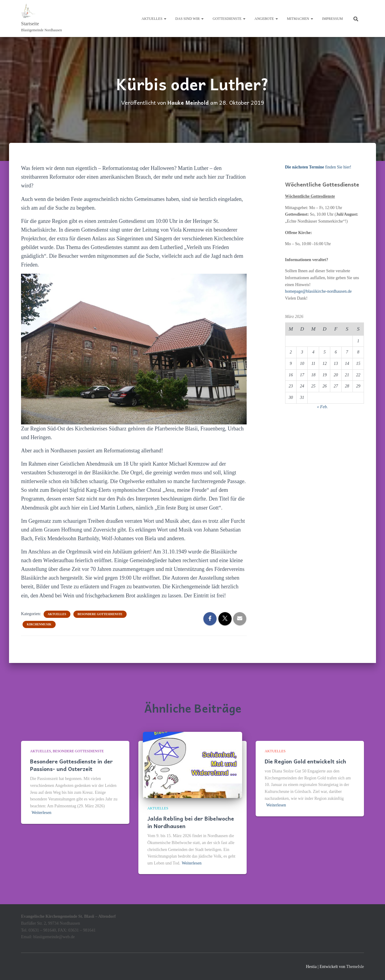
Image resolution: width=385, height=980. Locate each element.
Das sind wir (189, 19)
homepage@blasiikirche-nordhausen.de (319, 291)
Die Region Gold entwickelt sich (305, 761)
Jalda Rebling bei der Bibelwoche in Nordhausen (191, 822)
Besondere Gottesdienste (100, 614)
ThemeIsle (355, 967)
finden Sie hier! (318, 167)
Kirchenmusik (39, 624)
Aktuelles (154, 19)
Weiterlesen (42, 813)
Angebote (266, 19)
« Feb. (322, 407)
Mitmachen (300, 19)
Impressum (333, 19)
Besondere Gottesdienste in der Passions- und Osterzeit (71, 765)
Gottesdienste (229, 19)
